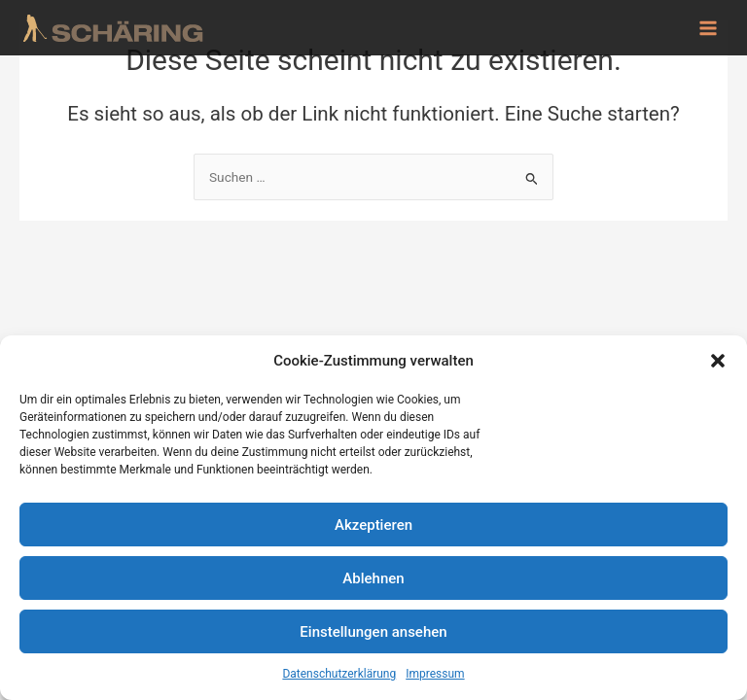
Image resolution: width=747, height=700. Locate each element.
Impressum (435, 674)
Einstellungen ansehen (373, 632)
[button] (718, 361)
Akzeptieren (373, 525)
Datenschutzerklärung (339, 674)
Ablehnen (373, 578)
